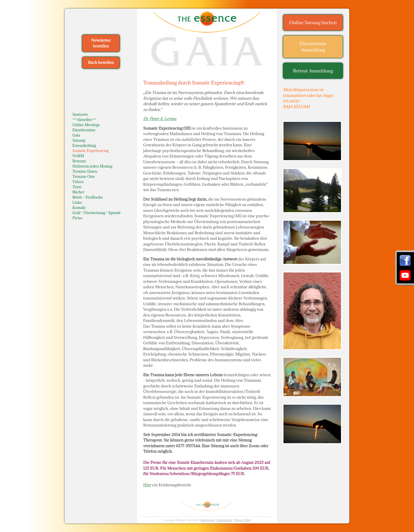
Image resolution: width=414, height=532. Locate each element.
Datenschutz (224, 520)
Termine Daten (85, 171)
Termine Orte (84, 176)
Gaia (76, 135)
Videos (78, 182)
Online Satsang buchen (313, 22)
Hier (147, 485)
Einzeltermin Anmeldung (313, 47)
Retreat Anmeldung (313, 71)
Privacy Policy (243, 520)
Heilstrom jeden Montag (92, 166)
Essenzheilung (84, 145)
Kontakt (79, 208)
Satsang (79, 140)
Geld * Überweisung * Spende (97, 213)
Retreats (79, 161)
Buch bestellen (101, 62)
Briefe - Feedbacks (88, 197)
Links (77, 202)
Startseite (80, 114)
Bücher (78, 192)
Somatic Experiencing (91, 151)
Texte (77, 187)
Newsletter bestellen (101, 43)
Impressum (207, 520)
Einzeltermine (84, 130)
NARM (78, 156)
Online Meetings (86, 125)
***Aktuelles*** (84, 120)
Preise (77, 218)
